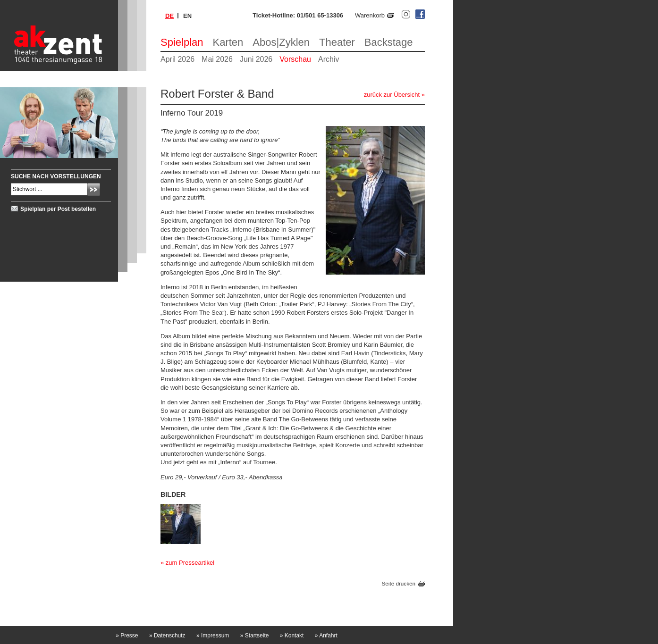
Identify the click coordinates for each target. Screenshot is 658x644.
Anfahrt (326, 636)
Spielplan (182, 42)
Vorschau (295, 59)
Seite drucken (399, 583)
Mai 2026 (217, 59)
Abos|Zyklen (281, 42)
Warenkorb (370, 15)
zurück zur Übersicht (392, 95)
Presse (127, 636)
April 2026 (177, 59)
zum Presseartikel (190, 563)
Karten (228, 42)
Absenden (94, 189)
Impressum (213, 636)
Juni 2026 (256, 59)
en (187, 16)
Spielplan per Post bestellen (58, 209)
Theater (337, 42)
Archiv (329, 59)
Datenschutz (167, 636)
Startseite (255, 636)
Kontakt (292, 636)
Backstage (389, 42)
